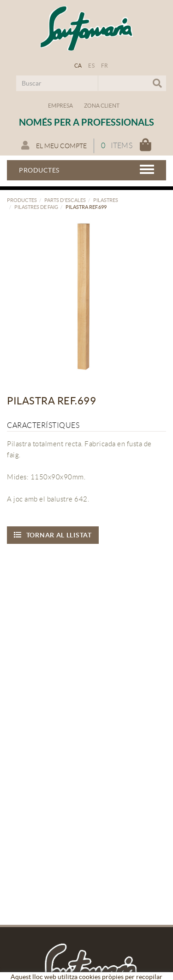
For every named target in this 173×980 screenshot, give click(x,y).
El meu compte (54, 145)
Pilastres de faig (36, 207)
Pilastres (106, 200)
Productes (22, 200)
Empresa (60, 106)
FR (105, 66)
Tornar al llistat (53, 535)
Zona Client (102, 106)
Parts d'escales (65, 200)
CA (78, 66)
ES (91, 66)
